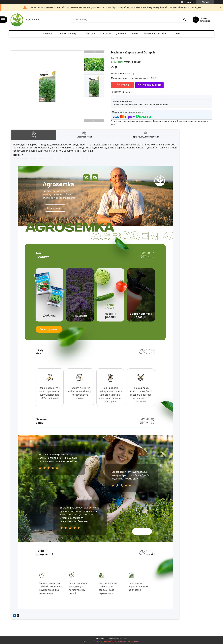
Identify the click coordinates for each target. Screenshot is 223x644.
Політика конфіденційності (128, 641)
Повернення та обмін (156, 34)
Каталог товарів (55, 208)
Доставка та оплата (127, 34)
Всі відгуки (142, 532)
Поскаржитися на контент (106, 641)
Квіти (110, 305)
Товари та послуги (68, 34)
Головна (48, 34)
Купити (125, 85)
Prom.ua (125, 639)
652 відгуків (190, 2)
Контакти (106, 34)
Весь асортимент (49, 329)
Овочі (110, 308)
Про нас (90, 34)
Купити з (152, 85)
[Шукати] (185, 20)
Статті (176, 34)
